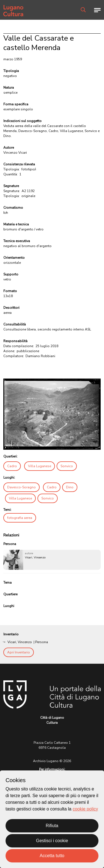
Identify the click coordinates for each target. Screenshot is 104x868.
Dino (70, 487)
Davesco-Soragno (21, 487)
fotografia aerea (20, 518)
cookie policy (85, 809)
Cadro (12, 466)
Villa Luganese (40, 466)
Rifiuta (52, 826)
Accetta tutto (52, 856)
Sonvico (67, 466)
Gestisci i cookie (52, 841)
